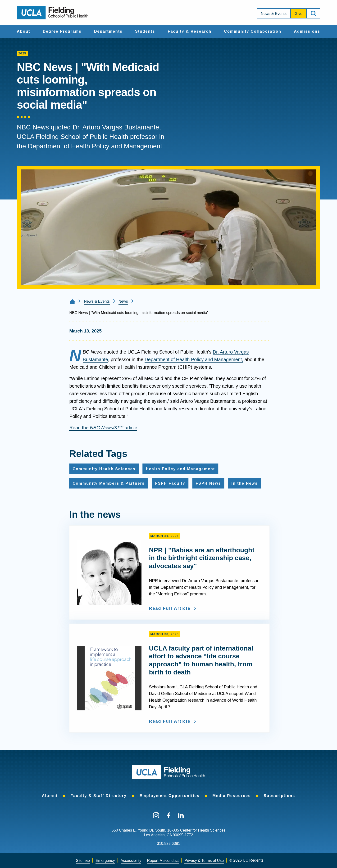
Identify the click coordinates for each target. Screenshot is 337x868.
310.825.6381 (168, 844)
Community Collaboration (253, 31)
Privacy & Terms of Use (204, 861)
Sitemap (83, 861)
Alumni (50, 796)
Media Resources (232, 796)
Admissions (307, 31)
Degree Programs (62, 31)
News (123, 301)
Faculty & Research (190, 31)
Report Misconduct (163, 861)
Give (298, 14)
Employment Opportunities (170, 796)
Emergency (105, 861)
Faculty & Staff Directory (98, 796)
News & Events (274, 14)
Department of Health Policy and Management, (194, 359)
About (23, 31)
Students (145, 31)
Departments (108, 31)
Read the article (103, 428)
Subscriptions (280, 796)
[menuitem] (23, 31)
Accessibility (131, 861)
